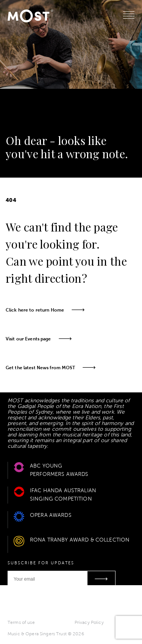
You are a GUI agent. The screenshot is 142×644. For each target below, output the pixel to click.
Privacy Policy (89, 622)
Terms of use (21, 622)
